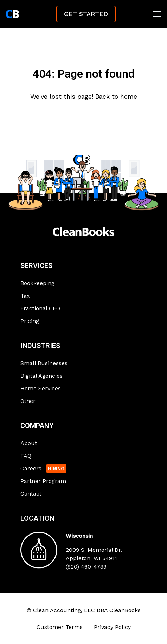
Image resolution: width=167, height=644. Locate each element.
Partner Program (43, 481)
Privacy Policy (112, 627)
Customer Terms (60, 627)
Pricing (30, 321)
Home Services (41, 388)
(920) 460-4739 (86, 567)
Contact (31, 494)
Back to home (116, 96)
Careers (31, 468)
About (29, 443)
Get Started (86, 14)
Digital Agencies (41, 376)
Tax (25, 296)
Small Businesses (44, 363)
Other (28, 401)
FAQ (26, 456)
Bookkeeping (37, 283)
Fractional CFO (40, 308)
